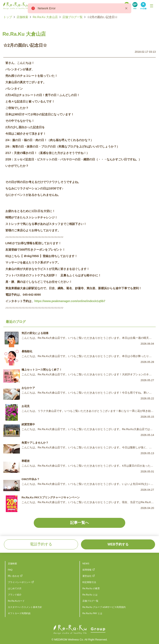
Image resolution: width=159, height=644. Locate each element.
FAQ (10, 570)
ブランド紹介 (15, 595)
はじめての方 (15, 588)
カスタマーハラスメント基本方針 (25, 607)
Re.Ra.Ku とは (90, 595)
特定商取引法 (89, 582)
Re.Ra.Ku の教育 (91, 588)
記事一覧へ (79, 523)
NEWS (86, 563)
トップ (8, 17)
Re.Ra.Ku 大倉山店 (45, 17)
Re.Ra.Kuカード (16, 601)
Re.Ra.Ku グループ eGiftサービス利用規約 (104, 607)
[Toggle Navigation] (152, 6)
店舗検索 (22, 17)
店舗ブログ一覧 (72, 17)
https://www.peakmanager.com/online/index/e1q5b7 (70, 301)
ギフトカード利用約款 (19, 613)
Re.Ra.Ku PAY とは (92, 613)
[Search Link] (135, 6)
